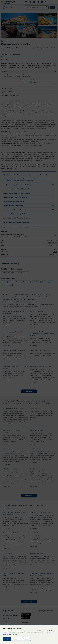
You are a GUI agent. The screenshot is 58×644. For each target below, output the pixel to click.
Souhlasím (7, 639)
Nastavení (27, 639)
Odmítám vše (17, 639)
